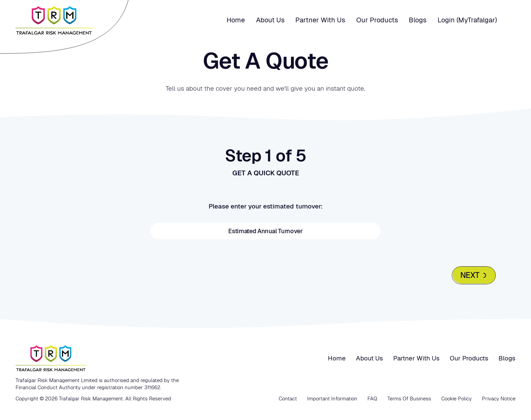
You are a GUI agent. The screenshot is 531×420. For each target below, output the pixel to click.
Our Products (377, 20)
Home (236, 20)
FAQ (372, 399)
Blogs (418, 20)
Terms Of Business (409, 399)
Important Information (332, 399)
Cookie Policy (456, 399)
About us (270, 20)
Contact (288, 399)
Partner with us (320, 20)
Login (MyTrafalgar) (467, 20)
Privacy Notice (499, 399)
